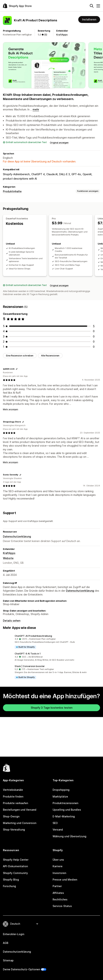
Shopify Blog (11, 880)
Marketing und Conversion (20, 823)
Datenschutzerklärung (17, 536)
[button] (51, 642)
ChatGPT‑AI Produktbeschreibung (33, 636)
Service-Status (62, 906)
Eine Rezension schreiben (20, 355)
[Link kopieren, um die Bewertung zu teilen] (17, 369)
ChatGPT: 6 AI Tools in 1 (28, 654)
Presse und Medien (65, 880)
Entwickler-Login (14, 934)
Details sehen (12, 621)
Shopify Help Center (16, 860)
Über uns (58, 860)
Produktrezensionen (65, 803)
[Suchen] (92, 6)
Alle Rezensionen (50, 355)
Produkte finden (13, 797)
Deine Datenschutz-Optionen (22, 969)
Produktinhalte (12, 191)
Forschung (9, 886)
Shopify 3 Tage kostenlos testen (52, 707)
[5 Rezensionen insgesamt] (94, 326)
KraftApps (62, 35)
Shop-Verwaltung (14, 830)
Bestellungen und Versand (20, 810)
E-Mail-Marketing (64, 816)
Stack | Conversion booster (30, 666)
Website (8, 558)
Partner (57, 886)
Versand (58, 830)
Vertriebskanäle (13, 790)
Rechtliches (60, 899)
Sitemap (8, 960)
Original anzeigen (59, 143)
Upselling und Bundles (67, 810)
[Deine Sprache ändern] (24, 924)
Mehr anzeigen (11, 409)
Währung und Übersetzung (69, 836)
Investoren (59, 873)
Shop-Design (11, 816)
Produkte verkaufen (15, 803)
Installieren (89, 19)
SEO (55, 823)
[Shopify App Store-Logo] (17, 6)
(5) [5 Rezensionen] (46, 35)
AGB (6, 943)
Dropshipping (61, 790)
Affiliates (58, 893)
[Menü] (98, 6)
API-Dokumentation (15, 866)
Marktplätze (60, 797)
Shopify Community (15, 873)
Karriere (58, 866)
